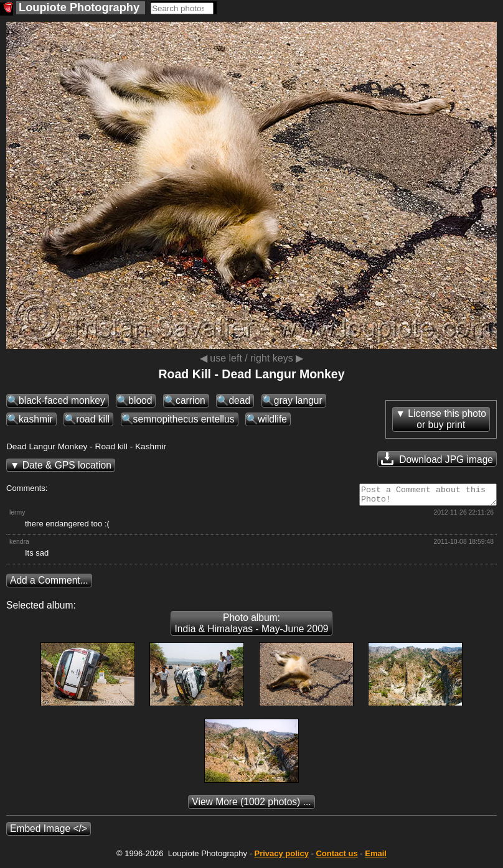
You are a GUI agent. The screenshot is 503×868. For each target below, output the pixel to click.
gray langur (298, 400)
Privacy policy (281, 857)
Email (376, 857)
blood (140, 400)
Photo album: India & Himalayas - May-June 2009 (251, 627)
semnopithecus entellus (184, 419)
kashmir (36, 419)
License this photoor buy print (447, 419)
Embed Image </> (49, 832)
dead (239, 400)
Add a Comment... (49, 584)
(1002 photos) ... (251, 805)
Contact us (336, 857)
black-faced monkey (62, 400)
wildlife (272, 419)
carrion (190, 400)
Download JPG (437, 459)
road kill (93, 419)
